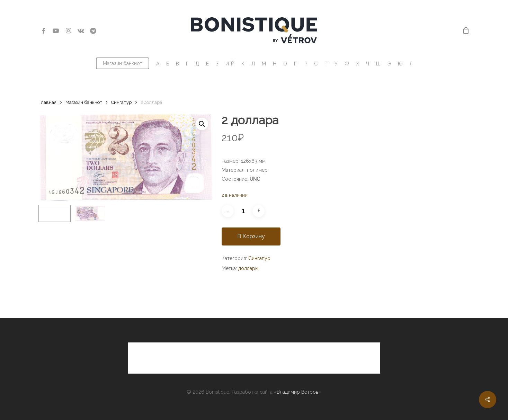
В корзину (251, 236)
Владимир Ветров (298, 392)
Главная (47, 102)
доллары (248, 268)
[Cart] (466, 30)
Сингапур (121, 102)
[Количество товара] (243, 211)
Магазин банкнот (84, 102)
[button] (202, 124)
